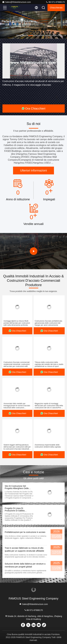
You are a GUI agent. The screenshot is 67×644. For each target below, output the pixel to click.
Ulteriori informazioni (33, 170)
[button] (31, 36)
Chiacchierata (56, 8)
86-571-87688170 (55, 2)
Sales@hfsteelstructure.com (16, 2)
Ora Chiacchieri (34, 109)
